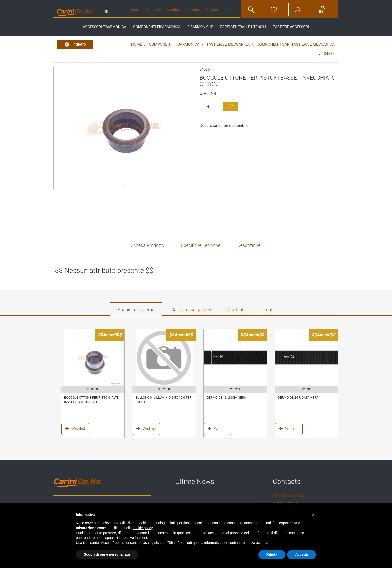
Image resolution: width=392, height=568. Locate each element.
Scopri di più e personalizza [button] (107, 554)
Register (213, 10)
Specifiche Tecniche (201, 245)
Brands (232, 10)
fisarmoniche (200, 27)
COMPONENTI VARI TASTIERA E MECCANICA (296, 44)
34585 (329, 54)
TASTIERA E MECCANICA (228, 44)
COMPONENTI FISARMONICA (174, 44)
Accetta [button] (302, 554)
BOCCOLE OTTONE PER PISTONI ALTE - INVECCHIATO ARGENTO (92, 400)
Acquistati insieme (136, 309)
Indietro (75, 45)
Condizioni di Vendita (163, 10)
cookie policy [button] (143, 528)
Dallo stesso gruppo (191, 309)
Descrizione (249, 245)
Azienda (193, 10)
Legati (268, 309)
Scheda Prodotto (148, 245)
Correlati (236, 309)
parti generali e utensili (243, 27)
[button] (313, 515)
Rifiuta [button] (272, 554)
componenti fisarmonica (157, 27)
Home (134, 10)
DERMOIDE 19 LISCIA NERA (226, 397)
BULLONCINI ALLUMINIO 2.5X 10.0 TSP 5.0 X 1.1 (164, 400)
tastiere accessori (291, 27)
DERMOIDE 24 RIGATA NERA (298, 397)
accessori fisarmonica (105, 27)
